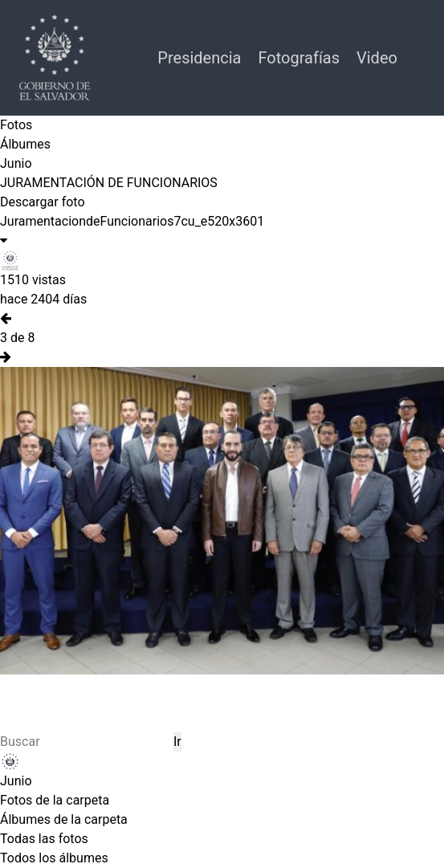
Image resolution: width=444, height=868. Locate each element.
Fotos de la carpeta (55, 800)
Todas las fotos (44, 839)
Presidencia (201, 58)
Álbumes (25, 144)
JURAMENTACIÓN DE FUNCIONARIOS (109, 183)
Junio (16, 163)
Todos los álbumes (54, 858)
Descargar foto (43, 202)
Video (377, 58)
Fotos (16, 125)
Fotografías (301, 58)
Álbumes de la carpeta (64, 819)
